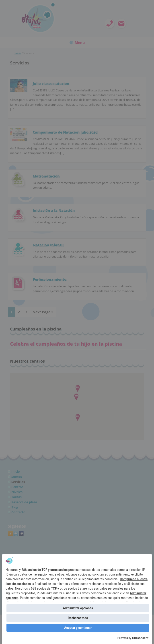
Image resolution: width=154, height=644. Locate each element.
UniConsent (140, 638)
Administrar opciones (78, 608)
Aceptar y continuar (78, 628)
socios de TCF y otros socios (47, 570)
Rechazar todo (78, 618)
